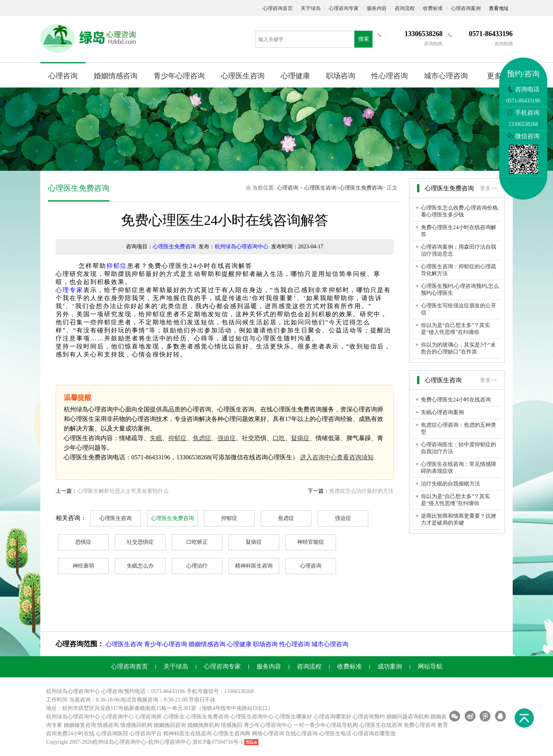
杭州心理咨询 (164, 742)
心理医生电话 (335, 734)
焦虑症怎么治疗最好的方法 (361, 491)
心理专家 (70, 290)
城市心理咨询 (446, 76)
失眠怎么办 (140, 566)
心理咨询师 (148, 717)
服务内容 (377, 8)
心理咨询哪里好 (333, 717)
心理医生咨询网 (232, 734)
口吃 (279, 438)
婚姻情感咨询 (116, 76)
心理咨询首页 (278, 8)
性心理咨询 (390, 76)
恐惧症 (83, 542)
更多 (494, 76)
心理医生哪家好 (293, 717)
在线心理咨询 (301, 734)
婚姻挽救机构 (204, 725)
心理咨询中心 (118, 717)
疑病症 (300, 438)
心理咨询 (63, 76)
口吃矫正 (197, 542)
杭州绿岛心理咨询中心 (242, 247)
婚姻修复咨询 (80, 725)
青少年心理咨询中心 (268, 725)
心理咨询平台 (146, 734)
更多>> (488, 188)
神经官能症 (311, 542)
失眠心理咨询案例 (442, 412)
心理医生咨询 (243, 76)
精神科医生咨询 (254, 566)
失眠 (156, 438)
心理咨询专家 (344, 8)
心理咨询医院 (112, 734)
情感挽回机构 (136, 725)
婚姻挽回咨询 (170, 725)
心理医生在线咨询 (381, 725)
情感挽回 (232, 725)
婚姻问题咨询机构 (408, 717)
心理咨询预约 (369, 717)
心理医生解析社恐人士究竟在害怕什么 (123, 491)
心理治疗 (197, 566)
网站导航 (430, 666)
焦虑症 (202, 438)
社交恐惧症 (140, 542)
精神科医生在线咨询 (187, 734)
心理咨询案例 (466, 8)
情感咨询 (108, 725)
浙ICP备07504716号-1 (218, 742)
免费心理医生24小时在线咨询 (456, 400)
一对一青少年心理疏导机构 (326, 725)
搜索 (364, 39)
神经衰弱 (83, 566)
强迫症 (227, 438)
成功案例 (390, 666)
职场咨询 (341, 76)
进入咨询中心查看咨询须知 (337, 457)
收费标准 (433, 8)
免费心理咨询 (420, 725)
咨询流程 (405, 8)
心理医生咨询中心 (252, 717)
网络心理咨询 (268, 734)
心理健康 (295, 76)
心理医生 (174, 717)
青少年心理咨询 (179, 76)
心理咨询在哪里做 (374, 734)
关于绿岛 (311, 8)
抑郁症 (117, 266)
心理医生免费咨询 (361, 188)
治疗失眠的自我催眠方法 (450, 484)
